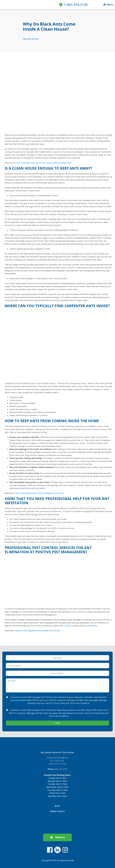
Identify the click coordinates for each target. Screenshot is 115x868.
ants (41, 149)
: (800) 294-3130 (57, 769)
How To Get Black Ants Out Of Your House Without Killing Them (43, 163)
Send (57, 723)
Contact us (69, 626)
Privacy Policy (59, 703)
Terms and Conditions (80, 703)
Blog (57, 806)
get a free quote (90, 626)
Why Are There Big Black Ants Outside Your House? (38, 631)
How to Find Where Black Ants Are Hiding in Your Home (39, 493)
